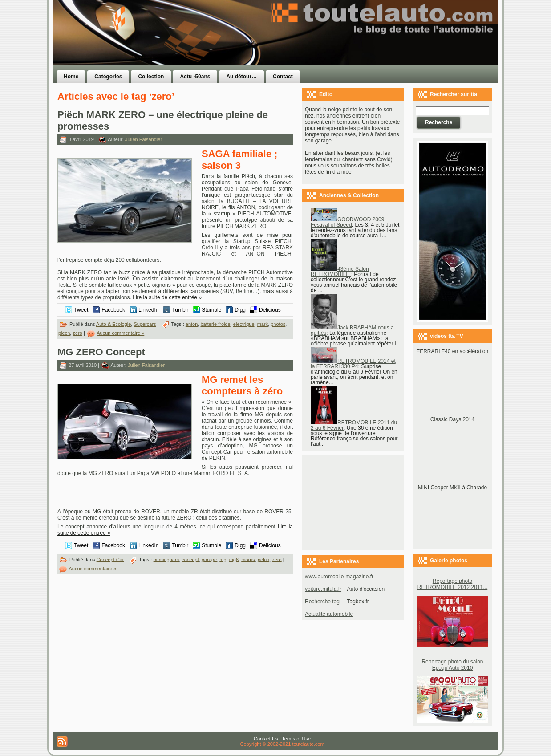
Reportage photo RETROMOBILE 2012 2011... (452, 584)
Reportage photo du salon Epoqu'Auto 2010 (452, 665)
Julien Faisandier (144, 139)
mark (263, 324)
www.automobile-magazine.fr (339, 577)
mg (223, 559)
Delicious (270, 310)
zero (77, 333)
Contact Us (266, 739)
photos (278, 324)
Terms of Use (296, 739)
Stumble (211, 310)
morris (248, 559)
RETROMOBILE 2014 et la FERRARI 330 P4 (353, 364)
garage (209, 559)
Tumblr (180, 310)
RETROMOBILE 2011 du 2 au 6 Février (354, 425)
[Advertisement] (388, 50)
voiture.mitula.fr (323, 589)
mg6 (234, 559)
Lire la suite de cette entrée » (167, 297)
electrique (244, 324)
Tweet (81, 310)
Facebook (113, 310)
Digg (240, 310)
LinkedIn (148, 310)
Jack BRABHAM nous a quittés (352, 330)
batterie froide (215, 324)
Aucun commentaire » (120, 333)
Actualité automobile (329, 614)
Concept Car (110, 559)
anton (192, 324)
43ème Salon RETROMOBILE (340, 272)
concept (190, 559)
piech (64, 333)
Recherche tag (322, 602)
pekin (263, 559)
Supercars (145, 324)
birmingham (166, 559)
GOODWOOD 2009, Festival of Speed (348, 222)
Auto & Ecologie (113, 324)
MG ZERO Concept (101, 352)
